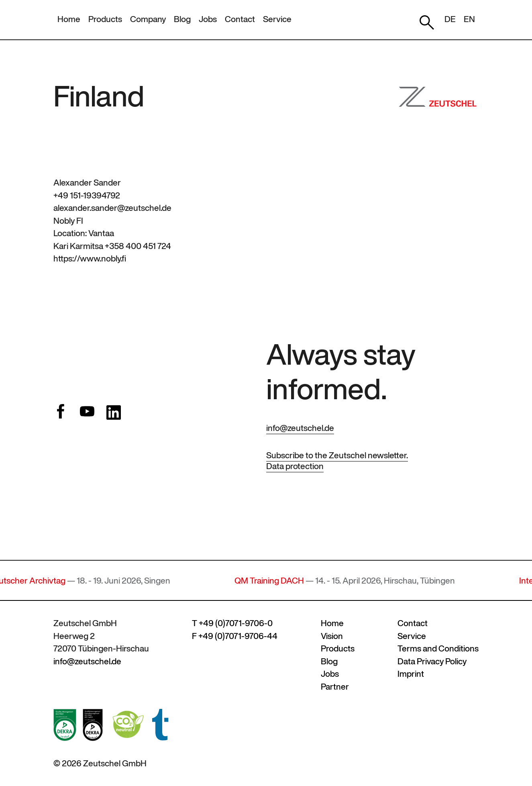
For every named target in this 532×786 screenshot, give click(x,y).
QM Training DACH (273, 581)
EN (469, 19)
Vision (332, 636)
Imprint (411, 674)
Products (105, 19)
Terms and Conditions (438, 648)
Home (69, 19)
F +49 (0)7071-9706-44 (235, 636)
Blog (182, 19)
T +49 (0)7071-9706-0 (232, 623)
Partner (335, 687)
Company (148, 19)
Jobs (208, 19)
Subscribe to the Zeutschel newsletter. (337, 455)
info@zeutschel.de (300, 428)
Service (277, 19)
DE (450, 19)
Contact (240, 19)
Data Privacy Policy (432, 661)
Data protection (295, 466)
